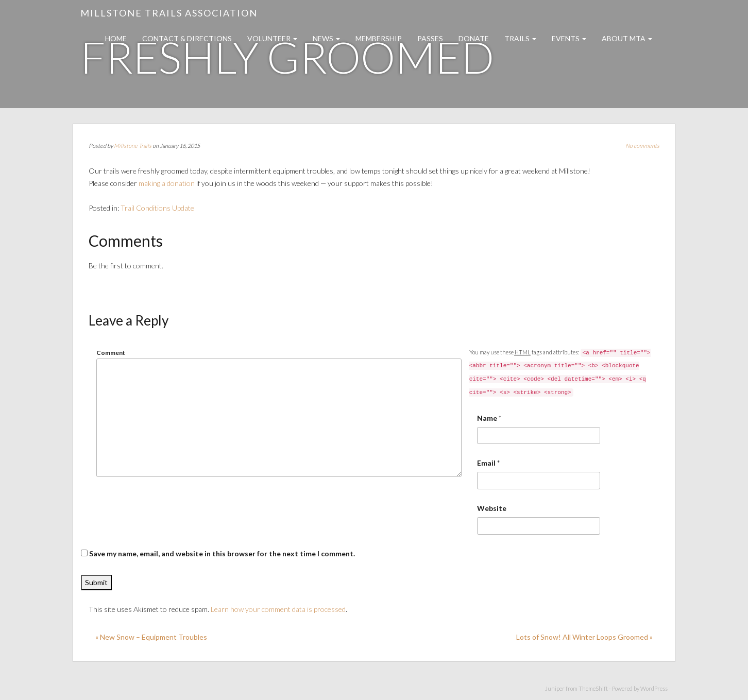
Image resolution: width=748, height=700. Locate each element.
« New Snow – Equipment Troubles (151, 637)
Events (569, 38)
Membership (379, 38)
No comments (642, 146)
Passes (430, 38)
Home (116, 38)
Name (487, 418)
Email (486, 463)
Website (492, 508)
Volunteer (272, 38)
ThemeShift (593, 688)
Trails (520, 38)
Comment (111, 353)
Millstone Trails (133, 146)
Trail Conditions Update (157, 208)
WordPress (654, 688)
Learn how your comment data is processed (278, 609)
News (326, 38)
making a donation (167, 183)
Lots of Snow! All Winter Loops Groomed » (584, 637)
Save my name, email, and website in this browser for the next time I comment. (222, 553)
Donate (474, 38)
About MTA (627, 38)
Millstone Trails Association (169, 13)
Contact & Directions (187, 38)
